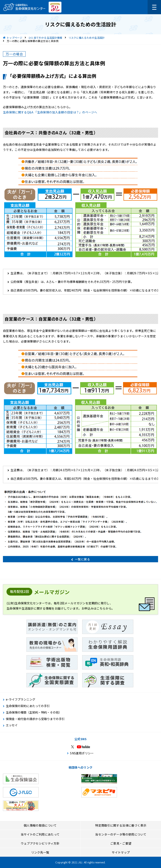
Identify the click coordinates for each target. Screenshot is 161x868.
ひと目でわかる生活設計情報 (45, 38)
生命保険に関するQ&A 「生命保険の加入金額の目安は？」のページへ (50, 112)
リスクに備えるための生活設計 (87, 38)
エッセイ (12, 725)
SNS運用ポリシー (82, 753)
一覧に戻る (82, 559)
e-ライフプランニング (21, 699)
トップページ (14, 38)
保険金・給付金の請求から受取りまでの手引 (35, 719)
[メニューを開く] (154, 7)
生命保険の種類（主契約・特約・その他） (34, 712)
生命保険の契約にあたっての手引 (28, 706)
